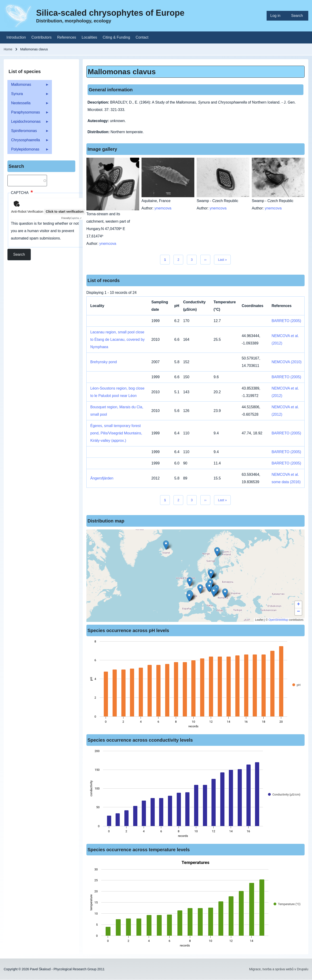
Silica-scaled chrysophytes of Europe (110, 13)
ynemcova (108, 244)
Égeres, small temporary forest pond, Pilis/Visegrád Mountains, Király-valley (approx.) (116, 433)
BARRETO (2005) (286, 321)
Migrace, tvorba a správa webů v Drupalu (279, 969)
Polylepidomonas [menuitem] (28, 151)
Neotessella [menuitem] (28, 104)
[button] (209, 587)
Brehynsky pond (104, 362)
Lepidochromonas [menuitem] (28, 123)
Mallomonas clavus (122, 72)
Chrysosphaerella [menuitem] (28, 141)
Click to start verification (65, 212)
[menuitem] (277, 16)
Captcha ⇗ (71, 218)
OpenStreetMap (278, 620)
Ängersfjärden (102, 478)
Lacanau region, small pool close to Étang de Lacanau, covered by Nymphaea (118, 339)
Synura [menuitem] (28, 95)
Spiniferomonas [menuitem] (28, 132)
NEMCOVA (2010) (287, 362)
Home (8, 49)
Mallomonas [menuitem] (28, 86)
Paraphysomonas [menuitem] (28, 114)
